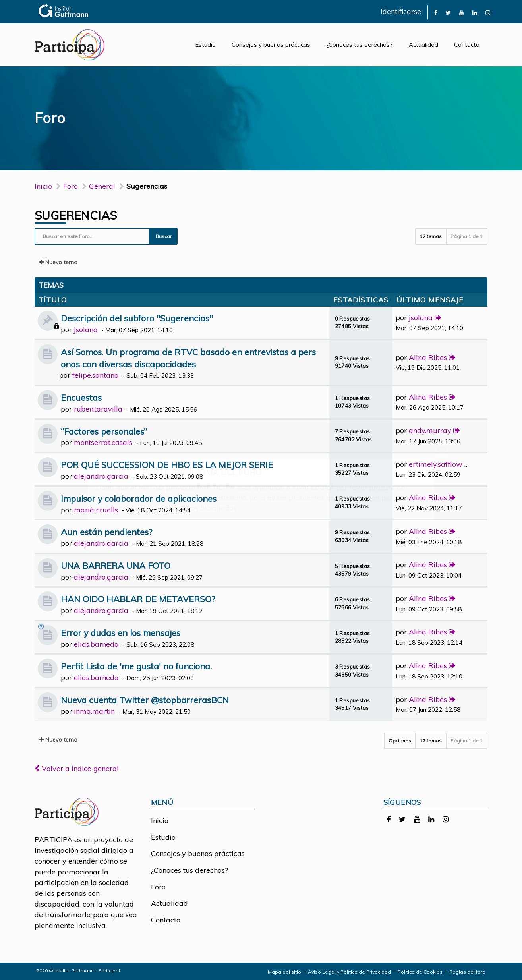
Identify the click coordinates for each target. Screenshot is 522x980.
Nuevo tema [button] (58, 262)
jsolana (86, 330)
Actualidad (423, 45)
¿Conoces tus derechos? (360, 45)
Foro (158, 887)
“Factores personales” (104, 431)
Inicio (43, 186)
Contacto (467, 45)
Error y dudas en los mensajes (121, 633)
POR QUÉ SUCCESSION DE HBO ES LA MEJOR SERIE (167, 465)
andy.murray (430, 430)
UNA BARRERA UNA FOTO (116, 565)
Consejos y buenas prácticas (271, 45)
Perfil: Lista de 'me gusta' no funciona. (136, 666)
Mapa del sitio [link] (284, 972)
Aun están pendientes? (106, 532)
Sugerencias (76, 215)
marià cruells (96, 510)
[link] (436, 12)
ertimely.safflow (436, 464)
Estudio (205, 45)
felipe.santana (96, 375)
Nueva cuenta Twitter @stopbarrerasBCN (145, 700)
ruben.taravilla (98, 409)
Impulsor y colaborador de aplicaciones (139, 498)
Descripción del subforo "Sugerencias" (137, 318)
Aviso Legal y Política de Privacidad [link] (349, 972)
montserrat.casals (103, 442)
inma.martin (94, 711)
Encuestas (81, 397)
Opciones (400, 741)
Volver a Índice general (77, 768)
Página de (467, 236)
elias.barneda (96, 644)
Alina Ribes (428, 357)
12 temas (431, 236)
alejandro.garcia (101, 476)
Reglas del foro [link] (467, 972)
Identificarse (401, 11)
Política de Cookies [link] (420, 972)
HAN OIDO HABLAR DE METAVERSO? (138, 599)
